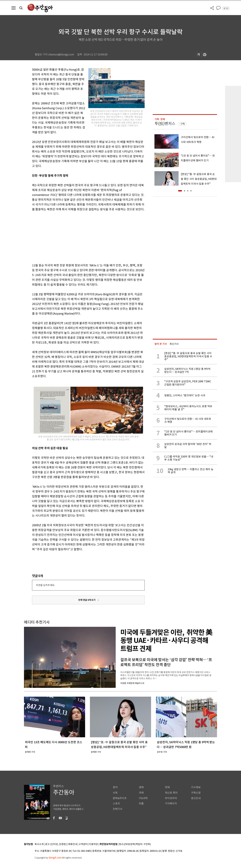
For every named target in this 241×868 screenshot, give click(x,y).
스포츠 (116, 804)
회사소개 (39, 844)
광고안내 (196, 798)
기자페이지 (171, 804)
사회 (115, 793)
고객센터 (83, 844)
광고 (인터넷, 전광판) (56, 844)
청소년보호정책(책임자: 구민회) (135, 844)
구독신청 (196, 793)
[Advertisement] (80, 237)
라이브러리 (171, 798)
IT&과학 (143, 798)
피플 (141, 804)
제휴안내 (73, 844)
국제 (141, 793)
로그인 (226, 8)
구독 (183, 124)
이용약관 (93, 844)
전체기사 (118, 809)
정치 (115, 787)
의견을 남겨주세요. (45, 585)
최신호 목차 (171, 793)
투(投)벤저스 (165, 124)
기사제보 (196, 787)
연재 (167, 787)
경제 (141, 787)
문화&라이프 (120, 798)
